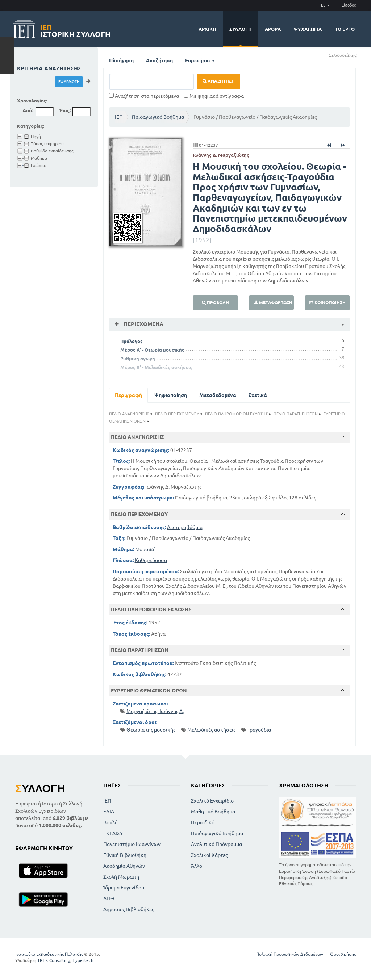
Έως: (65, 110)
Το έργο (345, 29)
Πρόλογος (132, 341)
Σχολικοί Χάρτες (209, 855)
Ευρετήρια (200, 60)
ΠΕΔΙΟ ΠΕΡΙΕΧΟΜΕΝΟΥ (177, 414)
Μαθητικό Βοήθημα (213, 812)
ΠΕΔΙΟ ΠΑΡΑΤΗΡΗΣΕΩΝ (296, 414)
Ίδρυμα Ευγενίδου (124, 888)
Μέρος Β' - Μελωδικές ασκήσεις (156, 367)
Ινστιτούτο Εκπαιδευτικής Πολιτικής (49, 954)
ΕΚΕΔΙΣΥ (113, 833)
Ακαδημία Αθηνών (124, 866)
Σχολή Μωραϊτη (121, 877)
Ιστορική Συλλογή (76, 30)
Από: (28, 110)
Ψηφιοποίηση (171, 395)
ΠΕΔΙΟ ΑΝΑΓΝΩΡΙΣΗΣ (129, 414)
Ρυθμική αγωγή (138, 359)
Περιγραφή (128, 395)
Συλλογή (241, 29)
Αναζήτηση (159, 60)
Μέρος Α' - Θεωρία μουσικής (152, 350)
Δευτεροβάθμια (185, 527)
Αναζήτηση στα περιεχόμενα (144, 96)
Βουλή (111, 822)
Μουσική (145, 549)
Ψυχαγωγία (308, 29)
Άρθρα (273, 29)
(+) (360, 55)
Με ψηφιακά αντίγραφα (214, 96)
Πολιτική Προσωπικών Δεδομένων (290, 954)
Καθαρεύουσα (151, 560)
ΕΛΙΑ (109, 812)
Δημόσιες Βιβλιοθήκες (129, 909)
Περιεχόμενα (143, 324)
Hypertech (83, 960)
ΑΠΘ (109, 899)
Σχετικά (258, 395)
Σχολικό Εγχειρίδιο (212, 801)
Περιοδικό (203, 822)
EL (326, 5)
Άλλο (197, 866)
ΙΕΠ (119, 117)
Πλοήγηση (121, 60)
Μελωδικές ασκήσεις (211, 730)
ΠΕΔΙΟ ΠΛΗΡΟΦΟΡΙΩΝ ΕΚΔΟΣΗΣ (236, 414)
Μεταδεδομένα (218, 395)
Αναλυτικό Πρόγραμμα (216, 844)
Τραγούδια (259, 730)
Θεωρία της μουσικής (151, 730)
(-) (365, 55)
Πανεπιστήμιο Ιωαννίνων (132, 844)
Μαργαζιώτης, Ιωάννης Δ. (155, 711)
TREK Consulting (54, 960)
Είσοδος (349, 5)
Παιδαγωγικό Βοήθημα (158, 117)
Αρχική (207, 29)
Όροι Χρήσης (343, 954)
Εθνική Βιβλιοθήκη (125, 855)
